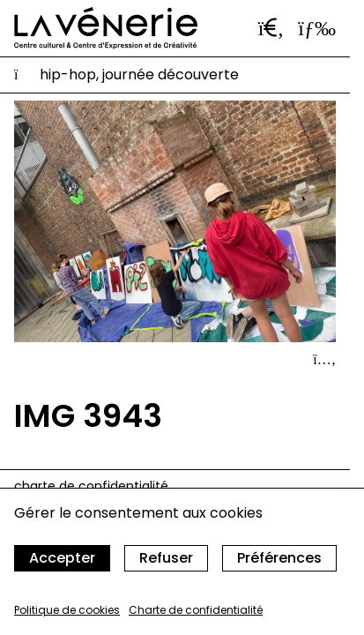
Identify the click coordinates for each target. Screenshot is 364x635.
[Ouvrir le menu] (317, 28)
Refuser (166, 558)
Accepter (62, 558)
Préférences (279, 558)
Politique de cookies (67, 610)
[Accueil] (106, 28)
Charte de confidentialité (196, 610)
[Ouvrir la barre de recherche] (271, 28)
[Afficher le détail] (324, 360)
